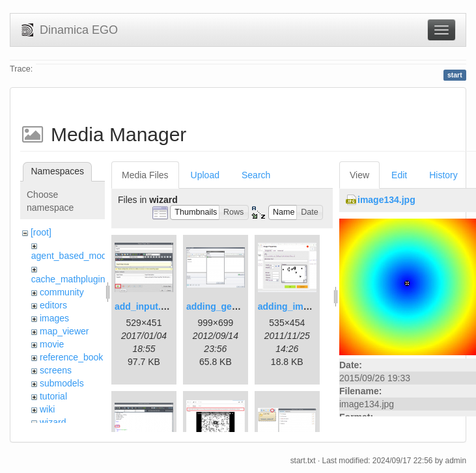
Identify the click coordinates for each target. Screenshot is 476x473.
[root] (41, 232)
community (62, 292)
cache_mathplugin (68, 279)
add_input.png (146, 306)
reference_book (71, 357)
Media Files (145, 175)
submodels (62, 383)
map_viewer (64, 331)
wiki (47, 409)
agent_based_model (73, 256)
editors (53, 305)
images (54, 318)
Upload (205, 175)
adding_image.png (298, 306)
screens (56, 370)
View (359, 175)
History (443, 175)
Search (256, 175)
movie (52, 344)
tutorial (53, 396)
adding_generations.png (239, 306)
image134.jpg (386, 200)
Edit (399, 175)
